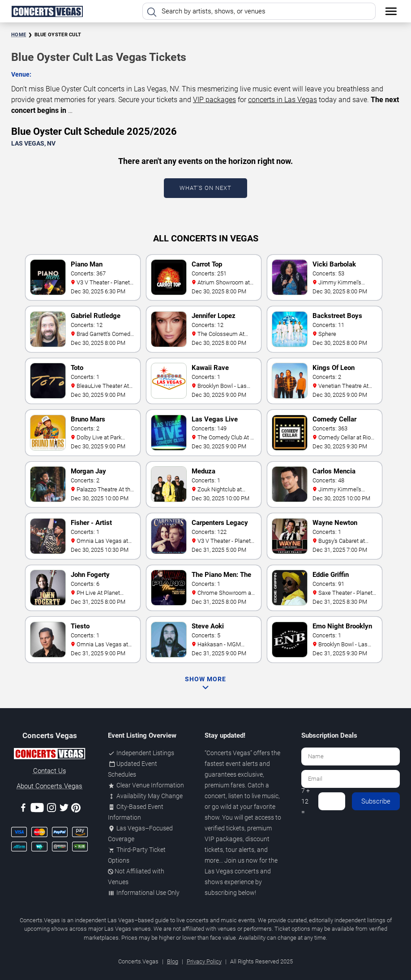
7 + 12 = (306, 801)
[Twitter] (64, 809)
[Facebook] (23, 809)
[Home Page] (47, 11)
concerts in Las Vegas (283, 100)
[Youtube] (37, 809)
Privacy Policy (204, 961)
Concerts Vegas (228, 753)
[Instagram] (51, 809)
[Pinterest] (76, 809)
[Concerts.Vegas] (49, 755)
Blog (173, 961)
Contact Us (50, 771)
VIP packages (214, 100)
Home (19, 35)
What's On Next (205, 188)
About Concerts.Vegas (49, 786)
